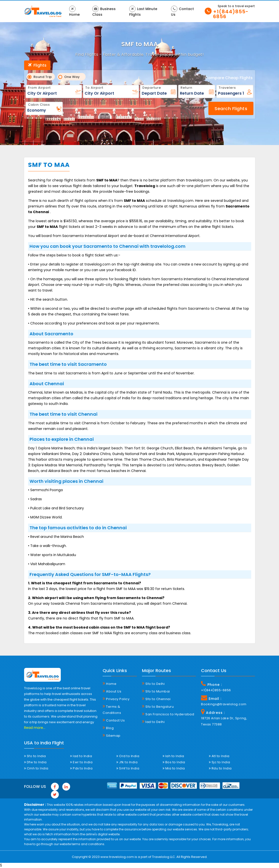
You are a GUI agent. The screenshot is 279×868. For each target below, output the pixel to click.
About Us (112, 691)
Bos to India (174, 762)
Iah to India (173, 756)
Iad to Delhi (153, 722)
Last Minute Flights (143, 11)
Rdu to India (220, 768)
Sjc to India (220, 762)
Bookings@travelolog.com (224, 704)
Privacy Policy (116, 699)
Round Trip (41, 77)
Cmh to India (36, 768)
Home (74, 11)
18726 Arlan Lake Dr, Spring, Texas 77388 (224, 721)
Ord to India (128, 756)
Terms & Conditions (112, 710)
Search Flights (231, 109)
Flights (37, 65)
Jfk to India (127, 762)
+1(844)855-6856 (231, 14)
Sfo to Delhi (153, 684)
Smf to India (128, 768)
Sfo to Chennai (156, 699)
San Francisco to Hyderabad (168, 714)
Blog (108, 728)
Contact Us (182, 11)
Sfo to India (35, 756)
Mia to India (174, 768)
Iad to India (81, 756)
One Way (71, 77)
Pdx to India (81, 768)
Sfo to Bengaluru (158, 706)
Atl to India (219, 756)
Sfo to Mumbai (156, 691)
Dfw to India (35, 762)
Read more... (35, 728)
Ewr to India (81, 762)
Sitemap (112, 736)
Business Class (104, 11)
